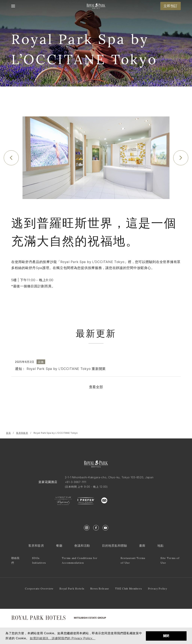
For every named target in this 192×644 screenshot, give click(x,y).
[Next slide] (181, 158)
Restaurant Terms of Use (133, 560)
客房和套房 (22, 433)
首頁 (8, 433)
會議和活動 (82, 546)
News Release (100, 589)
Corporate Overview (39, 589)
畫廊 (142, 546)
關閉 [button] (166, 636)
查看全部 (96, 387)
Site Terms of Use (170, 560)
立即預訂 (171, 6)
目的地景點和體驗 (115, 546)
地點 (160, 546)
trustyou (121, 500)
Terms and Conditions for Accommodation (80, 560)
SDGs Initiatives (39, 560)
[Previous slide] (11, 158)
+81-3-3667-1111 (76, 482)
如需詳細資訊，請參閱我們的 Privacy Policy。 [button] (63, 638)
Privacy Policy (157, 589)
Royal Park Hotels (72, 589)
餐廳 (59, 546)
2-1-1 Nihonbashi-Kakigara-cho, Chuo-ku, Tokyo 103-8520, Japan (109, 477)
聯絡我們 (15, 560)
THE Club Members (129, 589)
